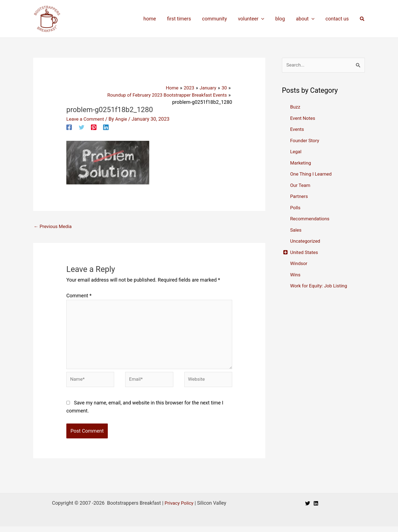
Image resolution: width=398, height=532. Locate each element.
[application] (265, 19)
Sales (296, 230)
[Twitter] (82, 126)
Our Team (301, 185)
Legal (296, 152)
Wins (296, 275)
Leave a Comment (86, 119)
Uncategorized (306, 241)
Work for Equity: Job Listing (320, 286)
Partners (300, 197)
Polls (296, 208)
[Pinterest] (94, 126)
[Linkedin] (106, 126)
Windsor (299, 264)
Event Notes (303, 118)
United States (305, 252)
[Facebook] (69, 126)
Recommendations (311, 219)
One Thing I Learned (312, 174)
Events (298, 130)
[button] (362, 19)
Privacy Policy (179, 508)
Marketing (301, 163)
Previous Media (54, 226)
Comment (79, 296)
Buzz (296, 107)
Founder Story (306, 141)
